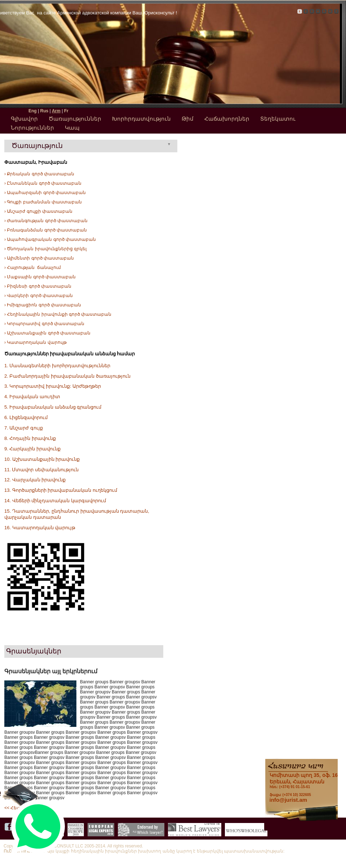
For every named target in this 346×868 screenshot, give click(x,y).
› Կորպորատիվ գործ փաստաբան (44, 324)
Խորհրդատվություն (141, 119)
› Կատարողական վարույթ (36, 342)
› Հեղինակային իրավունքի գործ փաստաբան (58, 314)
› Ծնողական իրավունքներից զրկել (45, 249)
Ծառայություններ (75, 119)
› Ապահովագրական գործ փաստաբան (50, 239)
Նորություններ (32, 128)
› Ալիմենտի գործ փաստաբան (39, 258)
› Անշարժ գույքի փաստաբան (38, 211)
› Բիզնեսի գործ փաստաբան (38, 286)
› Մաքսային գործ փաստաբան (40, 277)
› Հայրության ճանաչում (33, 267)
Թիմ (188, 119)
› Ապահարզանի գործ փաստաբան (45, 193)
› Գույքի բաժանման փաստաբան (43, 202)
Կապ (72, 128)
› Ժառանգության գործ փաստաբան (46, 221)
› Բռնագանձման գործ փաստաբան (46, 230)
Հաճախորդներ (227, 119)
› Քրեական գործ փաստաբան (39, 174)
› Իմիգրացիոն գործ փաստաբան (43, 305)
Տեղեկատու (278, 119)
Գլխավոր (24, 119)
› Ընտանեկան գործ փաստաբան (43, 183)
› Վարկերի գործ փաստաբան (39, 296)
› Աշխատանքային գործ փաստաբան (47, 333)
